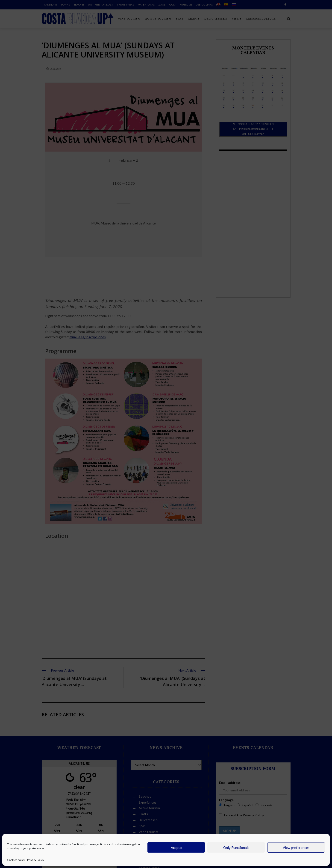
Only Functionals (236, 848)
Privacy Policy (36, 860)
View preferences (296, 848)
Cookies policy (16, 860)
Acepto (176, 848)
